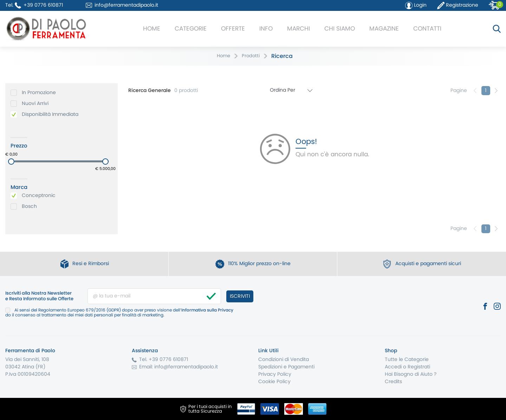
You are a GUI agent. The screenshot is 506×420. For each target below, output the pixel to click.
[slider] (11, 162)
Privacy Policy (275, 374)
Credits (393, 382)
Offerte (233, 29)
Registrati (419, 367)
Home (152, 29)
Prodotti (251, 56)
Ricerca (282, 56)
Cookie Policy (274, 382)
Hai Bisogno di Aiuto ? (411, 374)
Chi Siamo (340, 29)
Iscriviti (240, 296)
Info (266, 29)
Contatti (427, 29)
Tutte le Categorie (407, 360)
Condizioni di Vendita (284, 360)
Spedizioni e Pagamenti (286, 367)
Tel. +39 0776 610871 (164, 360)
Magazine (384, 29)
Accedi (393, 367)
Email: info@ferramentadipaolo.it (179, 367)
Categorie (191, 29)
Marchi (299, 29)
